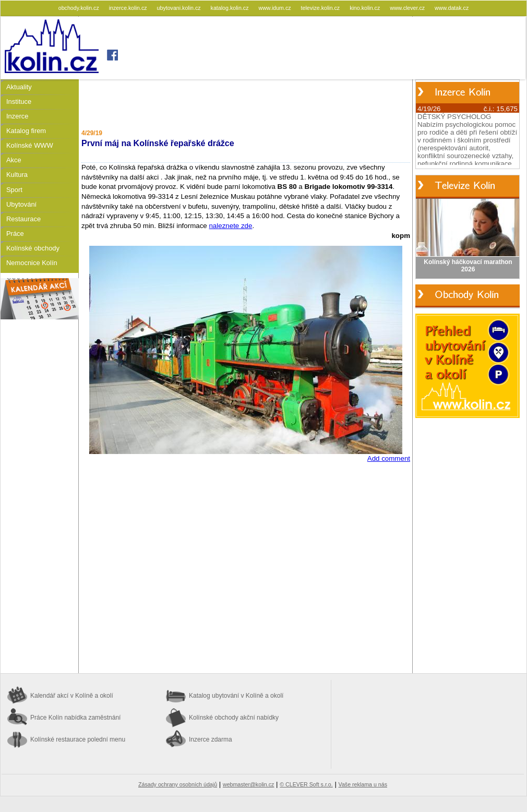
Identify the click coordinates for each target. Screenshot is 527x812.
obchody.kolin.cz (80, 8)
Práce (15, 234)
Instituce (19, 102)
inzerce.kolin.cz (129, 8)
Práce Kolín (75, 718)
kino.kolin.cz (366, 8)
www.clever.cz (408, 8)
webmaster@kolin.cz (248, 784)
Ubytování (21, 204)
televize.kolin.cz (321, 8)
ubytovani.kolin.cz (180, 8)
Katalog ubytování (236, 696)
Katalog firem (26, 131)
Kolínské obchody (33, 248)
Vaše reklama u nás (363, 784)
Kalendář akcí (72, 696)
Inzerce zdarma (211, 739)
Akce (14, 160)
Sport (14, 190)
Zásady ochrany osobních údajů (178, 784)
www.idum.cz (275, 8)
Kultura (17, 175)
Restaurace (23, 219)
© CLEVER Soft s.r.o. (306, 784)
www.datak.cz (452, 8)
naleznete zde (230, 226)
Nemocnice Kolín (32, 263)
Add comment (389, 458)
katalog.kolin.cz (231, 8)
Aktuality (19, 87)
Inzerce (17, 116)
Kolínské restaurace (78, 739)
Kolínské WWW (30, 145)
